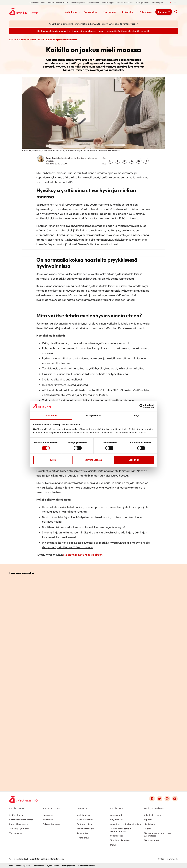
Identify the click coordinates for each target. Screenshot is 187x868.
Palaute (148, 829)
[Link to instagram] (167, 799)
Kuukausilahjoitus (85, 820)
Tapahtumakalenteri (120, 840)
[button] (176, 13)
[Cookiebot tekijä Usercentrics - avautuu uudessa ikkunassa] (142, 406)
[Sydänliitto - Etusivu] (23, 799)
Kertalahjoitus (83, 815)
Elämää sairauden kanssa (31, 40)
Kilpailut (148, 820)
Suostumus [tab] (51, 415)
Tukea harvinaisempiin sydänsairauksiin (121, 830)
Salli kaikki (134, 460)
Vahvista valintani (93, 460)
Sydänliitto (34, 2)
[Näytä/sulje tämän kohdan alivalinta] (79, 12)
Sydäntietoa (71, 12)
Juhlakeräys (82, 833)
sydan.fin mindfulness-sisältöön (83, 555)
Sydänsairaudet (17, 815)
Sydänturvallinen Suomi (58, 2)
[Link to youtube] (175, 799)
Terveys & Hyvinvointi (19, 829)
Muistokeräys (83, 838)
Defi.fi (113, 845)
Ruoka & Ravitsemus (19, 824)
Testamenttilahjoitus (86, 829)
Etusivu (13, 40)
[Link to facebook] (152, 799)
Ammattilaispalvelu (125, 2)
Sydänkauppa (108, 2)
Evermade (173, 859)
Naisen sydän (158, 2)
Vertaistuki (48, 820)
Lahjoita (162, 12)
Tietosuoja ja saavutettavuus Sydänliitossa (157, 834)
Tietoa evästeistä (152, 840)
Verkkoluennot (16, 833)
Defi (43, 2)
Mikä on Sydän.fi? (154, 809)
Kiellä (53, 460)
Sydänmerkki (93, 2)
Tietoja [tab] (136, 415)
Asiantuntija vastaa (153, 815)
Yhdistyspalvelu (142, 2)
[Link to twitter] (160, 799)
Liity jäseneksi (117, 820)
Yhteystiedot (146, 12)
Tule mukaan (110, 12)
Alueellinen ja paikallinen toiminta (126, 824)
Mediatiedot (150, 824)
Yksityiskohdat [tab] (93, 415)
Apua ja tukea (90, 12)
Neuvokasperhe (78, 2)
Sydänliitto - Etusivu (32, 12)
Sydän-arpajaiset (85, 824)
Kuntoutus (48, 815)
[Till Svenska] (175, 2)
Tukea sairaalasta (51, 824)
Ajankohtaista (117, 815)
